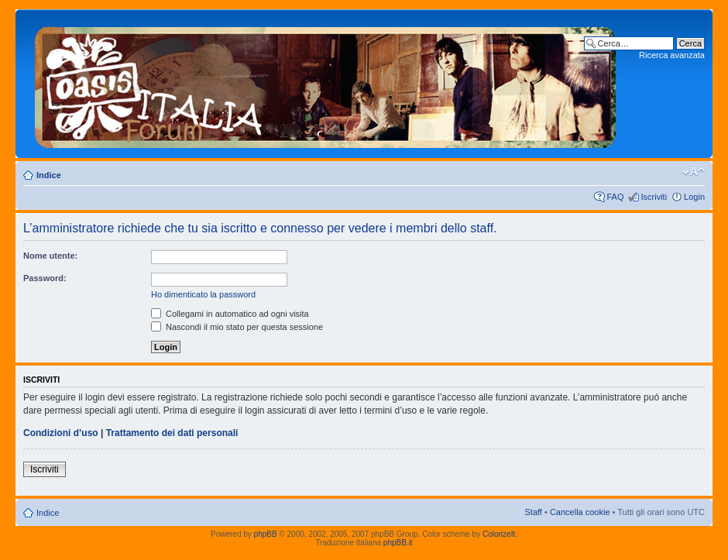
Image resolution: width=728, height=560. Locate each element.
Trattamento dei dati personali (172, 433)
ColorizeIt (499, 534)
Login (694, 197)
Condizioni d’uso (61, 433)
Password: (45, 278)
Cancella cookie (580, 512)
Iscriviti (654, 197)
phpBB (266, 534)
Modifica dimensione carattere (694, 172)
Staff (533, 512)
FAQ (615, 197)
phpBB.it (398, 543)
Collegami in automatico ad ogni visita (230, 314)
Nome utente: (50, 256)
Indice (49, 175)
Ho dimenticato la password (203, 294)
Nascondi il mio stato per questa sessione (237, 327)
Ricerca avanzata (672, 55)
